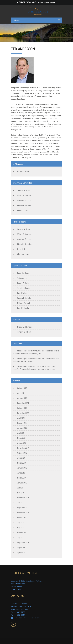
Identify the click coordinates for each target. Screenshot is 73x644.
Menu (16, 20)
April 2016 (21, 488)
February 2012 (22, 533)
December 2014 (23, 498)
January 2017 (22, 483)
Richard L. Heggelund (25, 244)
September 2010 (23, 543)
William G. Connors (24, 195)
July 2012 (21, 523)
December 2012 (23, 513)
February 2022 (22, 423)
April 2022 (21, 418)
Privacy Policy (16, 589)
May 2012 (21, 528)
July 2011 (21, 538)
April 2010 (21, 553)
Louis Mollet (22, 249)
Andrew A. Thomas (24, 200)
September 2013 (23, 508)
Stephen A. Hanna (24, 190)
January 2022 (22, 428)
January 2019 (22, 468)
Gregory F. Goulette (24, 205)
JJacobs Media (16, 586)
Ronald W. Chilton (24, 210)
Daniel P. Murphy (23, 308)
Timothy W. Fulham (24, 332)
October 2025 (22, 388)
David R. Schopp (23, 273)
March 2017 (22, 478)
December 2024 (23, 403)
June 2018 (21, 473)
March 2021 (22, 438)
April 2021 (21, 433)
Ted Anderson (22, 278)
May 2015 (21, 493)
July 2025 (21, 393)
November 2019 (23, 448)
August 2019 (22, 458)
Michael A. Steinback (25, 327)
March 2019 (22, 463)
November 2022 (23, 413)
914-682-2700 (24, 2)
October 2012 (22, 518)
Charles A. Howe (23, 254)
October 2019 (22, 453)
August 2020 (22, 443)
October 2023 (22, 408)
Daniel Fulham (22, 293)
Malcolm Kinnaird (24, 303)
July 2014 (21, 503)
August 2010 (22, 548)
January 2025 (22, 398)
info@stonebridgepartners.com (42, 2)
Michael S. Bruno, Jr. (25, 172)
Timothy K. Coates (24, 288)
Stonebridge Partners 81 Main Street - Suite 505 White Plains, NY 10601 (21, 607)
